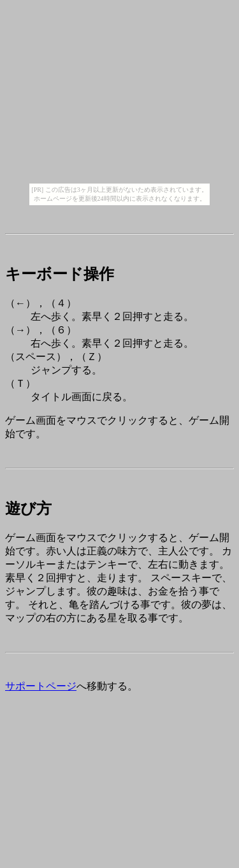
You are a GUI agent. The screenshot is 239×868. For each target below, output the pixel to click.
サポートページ (41, 686)
